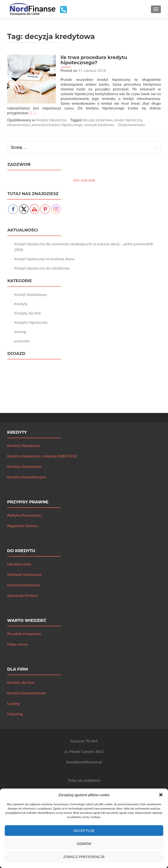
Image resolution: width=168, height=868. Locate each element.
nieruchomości (19, 125)
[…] (33, 113)
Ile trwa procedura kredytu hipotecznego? (93, 60)
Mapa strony (18, 644)
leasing (20, 331)
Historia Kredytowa (23, 585)
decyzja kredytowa (98, 120)
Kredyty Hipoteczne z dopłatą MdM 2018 (42, 456)
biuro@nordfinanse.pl (84, 762)
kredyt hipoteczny (128, 120)
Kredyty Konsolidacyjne (27, 477)
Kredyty (21, 304)
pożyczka (22, 341)
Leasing (13, 703)
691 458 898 (84, 180)
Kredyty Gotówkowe (24, 466)
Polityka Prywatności (24, 515)
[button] (161, 795)
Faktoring (15, 714)
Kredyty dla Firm (21, 682)
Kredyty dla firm (28, 313)
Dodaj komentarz (131, 125)
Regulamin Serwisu (23, 526)
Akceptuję (84, 831)
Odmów (84, 844)
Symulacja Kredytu (23, 595)
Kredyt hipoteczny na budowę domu (44, 259)
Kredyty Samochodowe (26, 693)
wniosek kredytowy (99, 125)
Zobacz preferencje (84, 857)
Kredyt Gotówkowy (31, 294)
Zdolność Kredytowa (24, 574)
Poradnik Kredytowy (24, 634)
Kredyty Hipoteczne (51, 120)
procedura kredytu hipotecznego (57, 125)
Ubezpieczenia (19, 564)
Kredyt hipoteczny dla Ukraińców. (42, 268)
